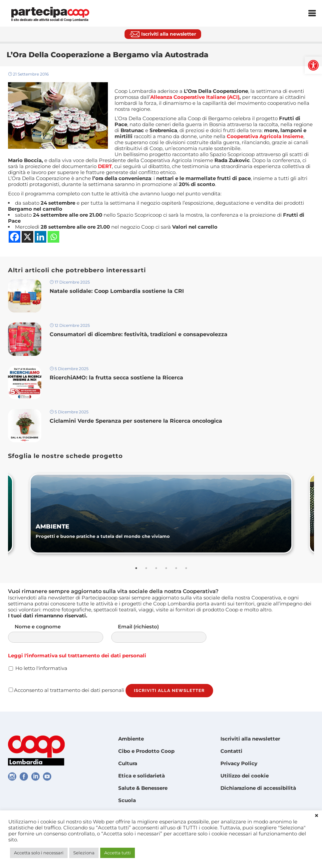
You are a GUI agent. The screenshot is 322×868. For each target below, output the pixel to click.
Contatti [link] (231, 751)
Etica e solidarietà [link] (142, 776)
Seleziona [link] (84, 853)
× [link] (317, 816)
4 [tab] (166, 568)
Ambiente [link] (131, 739)
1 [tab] (136, 568)
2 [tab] (146, 568)
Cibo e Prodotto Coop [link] (146, 751)
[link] (313, 65)
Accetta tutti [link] (118, 853)
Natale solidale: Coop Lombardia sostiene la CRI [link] (118, 291)
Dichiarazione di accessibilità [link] (258, 788)
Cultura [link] (128, 763)
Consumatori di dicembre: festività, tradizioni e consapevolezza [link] (139, 334)
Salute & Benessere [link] (143, 788)
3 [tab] (156, 568)
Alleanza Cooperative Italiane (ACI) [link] (195, 97)
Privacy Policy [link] (239, 763)
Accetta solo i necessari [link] (39, 853)
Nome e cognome (62, 633)
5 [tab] (176, 568)
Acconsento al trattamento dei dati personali (66, 690)
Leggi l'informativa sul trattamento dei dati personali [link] (77, 655)
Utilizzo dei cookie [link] (245, 776)
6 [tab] (186, 568)
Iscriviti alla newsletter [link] (250, 739)
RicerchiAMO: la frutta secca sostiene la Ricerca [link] (116, 378)
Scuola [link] (127, 800)
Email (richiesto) (165, 633)
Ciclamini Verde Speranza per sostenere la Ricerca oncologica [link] (136, 421)
